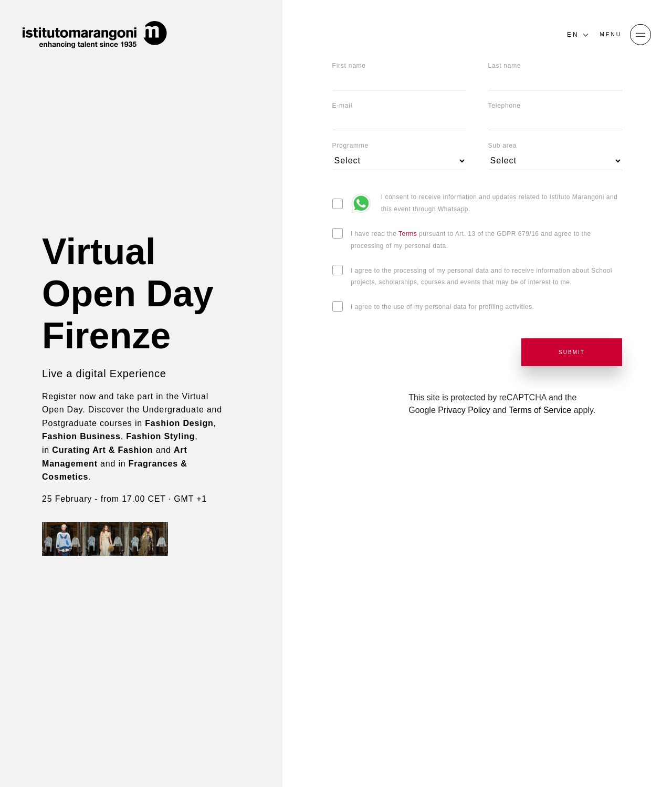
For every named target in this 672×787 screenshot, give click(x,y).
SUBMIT (572, 352)
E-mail (343, 106)
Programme (350, 146)
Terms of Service (540, 410)
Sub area (503, 146)
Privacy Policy (464, 410)
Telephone (505, 106)
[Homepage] (94, 35)
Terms (409, 234)
